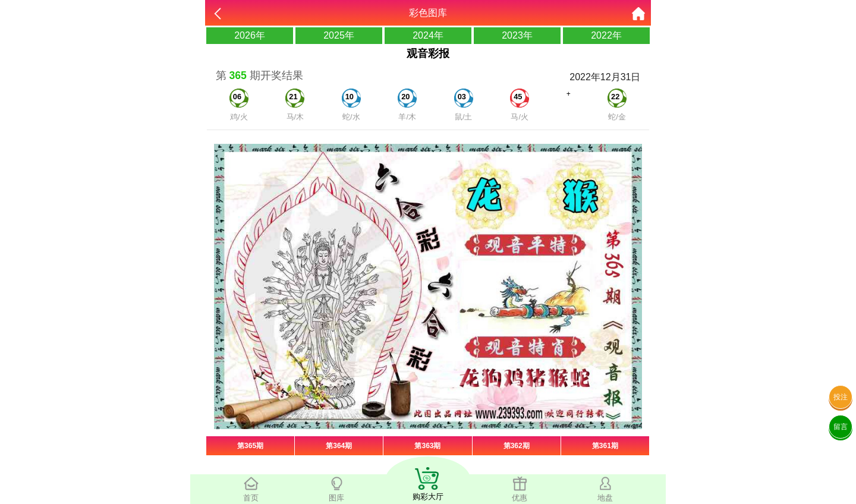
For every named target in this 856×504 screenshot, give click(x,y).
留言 (841, 427)
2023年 (517, 35)
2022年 (606, 35)
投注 (841, 397)
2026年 (250, 35)
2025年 (339, 35)
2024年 (428, 35)
